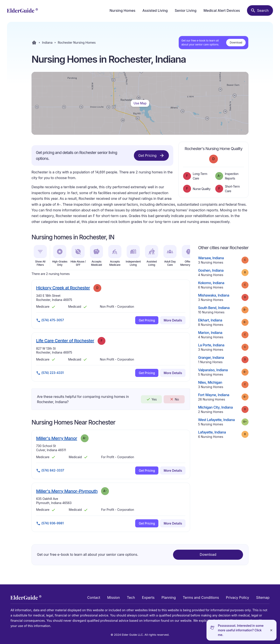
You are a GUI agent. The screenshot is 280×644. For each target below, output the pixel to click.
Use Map (140, 103)
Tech (131, 597)
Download (236, 42)
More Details (173, 320)
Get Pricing (151, 155)
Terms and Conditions (201, 597)
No (174, 399)
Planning (169, 597)
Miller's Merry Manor (57, 438)
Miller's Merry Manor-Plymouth (67, 491)
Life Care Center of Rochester (65, 341)
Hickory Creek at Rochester (63, 288)
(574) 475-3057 (50, 320)
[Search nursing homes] (260, 10)
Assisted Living (155, 10)
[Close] (271, 630)
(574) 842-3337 (50, 471)
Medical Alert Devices (222, 10)
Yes (151, 399)
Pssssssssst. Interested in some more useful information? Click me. (241, 630)
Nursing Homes (122, 10)
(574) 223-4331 (50, 373)
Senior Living (186, 10)
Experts (148, 597)
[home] (22, 10)
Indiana (47, 43)
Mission (114, 597)
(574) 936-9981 (50, 523)
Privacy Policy (238, 597)
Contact (94, 597)
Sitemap (263, 597)
